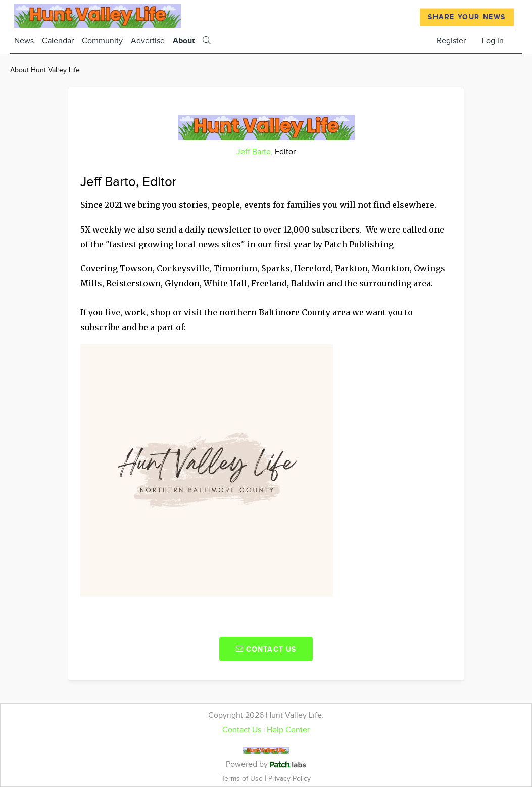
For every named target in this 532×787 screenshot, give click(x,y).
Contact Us (242, 730)
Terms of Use (243, 779)
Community (102, 41)
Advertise (148, 41)
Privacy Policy (289, 779)
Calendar (58, 41)
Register (451, 41)
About (184, 41)
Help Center (288, 730)
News (24, 41)
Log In (493, 41)
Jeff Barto (254, 152)
